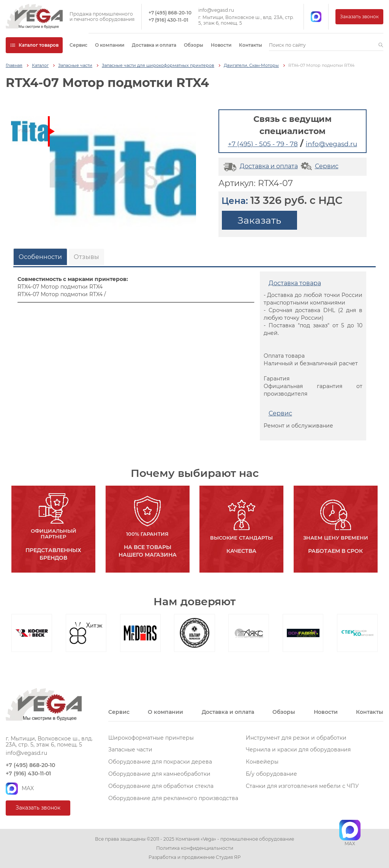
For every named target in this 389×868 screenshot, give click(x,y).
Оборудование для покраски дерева (160, 762)
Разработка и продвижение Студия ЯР (195, 857)
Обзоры (194, 45)
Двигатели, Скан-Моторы (251, 65)
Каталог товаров (34, 45)
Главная (14, 65)
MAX (20, 789)
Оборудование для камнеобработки (159, 774)
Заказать (259, 220)
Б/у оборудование (271, 774)
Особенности (40, 257)
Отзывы (86, 257)
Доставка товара (295, 283)
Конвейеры (262, 762)
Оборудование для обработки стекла (161, 786)
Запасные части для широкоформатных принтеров (158, 65)
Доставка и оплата (154, 45)
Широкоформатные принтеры (151, 738)
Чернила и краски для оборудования (298, 750)
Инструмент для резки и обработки (296, 738)
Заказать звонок (359, 17)
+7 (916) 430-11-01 (168, 20)
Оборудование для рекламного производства (173, 798)
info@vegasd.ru (216, 10)
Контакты (251, 45)
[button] (381, 45)
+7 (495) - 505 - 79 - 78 (263, 144)
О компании (110, 45)
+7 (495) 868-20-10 (170, 13)
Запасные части (75, 65)
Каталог (40, 65)
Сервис (78, 45)
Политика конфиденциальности (195, 848)
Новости (221, 45)
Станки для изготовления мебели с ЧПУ (302, 786)
